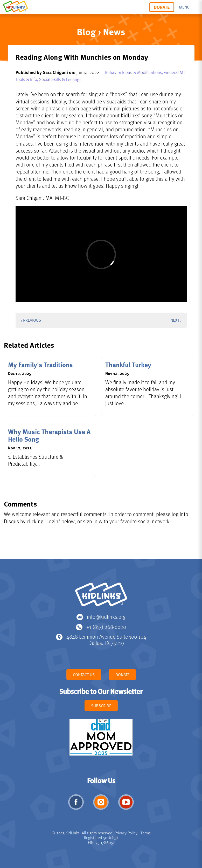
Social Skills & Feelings (60, 79)
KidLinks (101, 597)
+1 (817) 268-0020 (106, 627)
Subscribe (101, 706)
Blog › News (101, 31)
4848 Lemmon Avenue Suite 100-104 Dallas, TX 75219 (106, 640)
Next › (176, 320)
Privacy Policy (126, 833)
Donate (162, 7)
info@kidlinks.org (106, 617)
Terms (146, 833)
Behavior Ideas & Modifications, (134, 72)
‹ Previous (31, 320)
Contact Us (84, 675)
